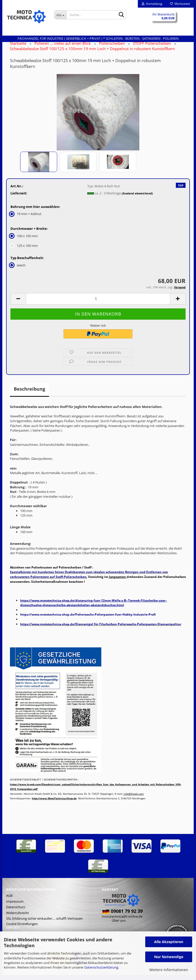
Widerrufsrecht (17, 918)
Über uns (119, 926)
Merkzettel (180, 4)
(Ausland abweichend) (137, 198)
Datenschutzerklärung (101, 967)
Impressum (15, 906)
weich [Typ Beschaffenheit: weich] (18, 270)
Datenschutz (16, 912)
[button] (18, 304)
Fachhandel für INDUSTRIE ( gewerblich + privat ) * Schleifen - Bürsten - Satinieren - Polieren (98, 38)
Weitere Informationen (169, 970)
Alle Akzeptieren (169, 942)
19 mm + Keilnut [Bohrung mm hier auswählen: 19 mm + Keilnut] (26, 219)
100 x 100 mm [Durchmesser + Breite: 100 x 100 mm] (24, 241)
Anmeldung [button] (152, 4)
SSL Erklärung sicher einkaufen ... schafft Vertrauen (44, 924)
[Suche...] (60, 15)
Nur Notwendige (169, 957)
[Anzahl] (98, 304)
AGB (9, 901)
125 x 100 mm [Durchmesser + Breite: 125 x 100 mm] (24, 251)
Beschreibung (29, 394)
